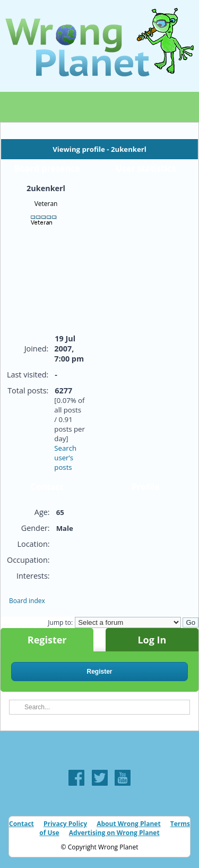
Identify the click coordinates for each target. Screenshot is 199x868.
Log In (152, 640)
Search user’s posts (65, 458)
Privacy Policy (65, 824)
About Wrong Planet (128, 824)
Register (47, 640)
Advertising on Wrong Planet (114, 833)
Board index (27, 601)
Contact (21, 824)
